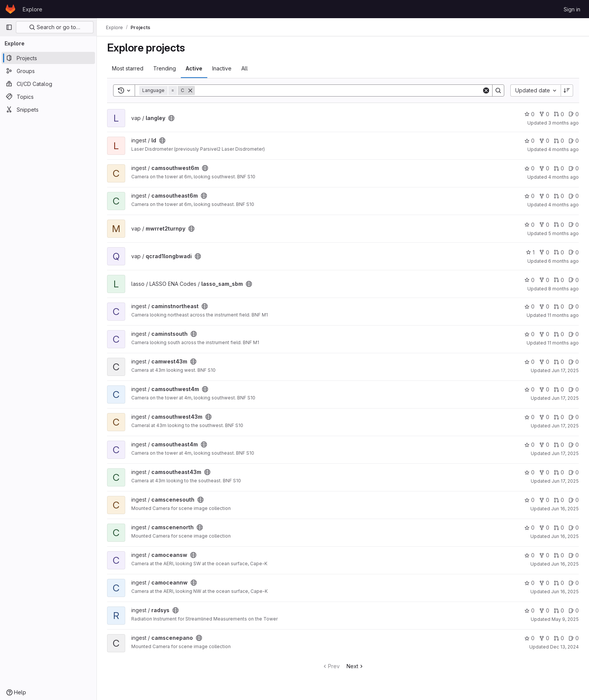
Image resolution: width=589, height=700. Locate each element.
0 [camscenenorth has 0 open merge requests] (559, 528)
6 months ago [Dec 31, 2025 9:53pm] (563, 261)
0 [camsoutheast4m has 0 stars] (529, 445)
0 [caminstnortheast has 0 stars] (529, 306)
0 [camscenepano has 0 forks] (544, 638)
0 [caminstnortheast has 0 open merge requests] (559, 306)
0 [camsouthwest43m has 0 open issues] (574, 417)
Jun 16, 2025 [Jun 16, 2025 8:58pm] (565, 536)
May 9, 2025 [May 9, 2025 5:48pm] (565, 619)
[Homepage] (10, 9)
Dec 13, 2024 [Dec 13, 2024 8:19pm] (564, 647)
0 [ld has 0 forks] (544, 141)
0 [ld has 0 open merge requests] (559, 141)
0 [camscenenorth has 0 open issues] (574, 528)
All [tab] (245, 68)
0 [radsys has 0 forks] (544, 610)
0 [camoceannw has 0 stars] (529, 583)
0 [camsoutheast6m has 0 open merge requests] (559, 196)
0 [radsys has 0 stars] (529, 610)
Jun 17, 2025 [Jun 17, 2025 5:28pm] (565, 481)
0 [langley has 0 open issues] (574, 114)
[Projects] (48, 58)
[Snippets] (48, 109)
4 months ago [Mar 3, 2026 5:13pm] (563, 177)
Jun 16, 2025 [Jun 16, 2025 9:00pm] (565, 509)
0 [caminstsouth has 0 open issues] (574, 334)
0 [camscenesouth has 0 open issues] (574, 500)
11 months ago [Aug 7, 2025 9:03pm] (563, 343)
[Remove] (190, 90)
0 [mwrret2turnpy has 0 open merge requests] (559, 225)
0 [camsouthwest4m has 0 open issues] (574, 389)
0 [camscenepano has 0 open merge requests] (559, 638)
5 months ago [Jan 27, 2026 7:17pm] (563, 233)
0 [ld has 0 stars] (529, 141)
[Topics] (48, 97)
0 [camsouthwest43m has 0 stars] (529, 417)
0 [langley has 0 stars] (529, 114)
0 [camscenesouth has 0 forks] (544, 500)
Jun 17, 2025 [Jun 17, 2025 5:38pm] (565, 370)
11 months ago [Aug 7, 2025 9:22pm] (563, 315)
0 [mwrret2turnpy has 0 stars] (529, 225)
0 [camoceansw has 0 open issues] (574, 555)
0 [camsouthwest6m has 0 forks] (544, 168)
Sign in (572, 9)
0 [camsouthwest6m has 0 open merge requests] (559, 168)
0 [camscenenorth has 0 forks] (544, 528)
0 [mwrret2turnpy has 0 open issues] (574, 225)
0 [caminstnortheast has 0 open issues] (574, 306)
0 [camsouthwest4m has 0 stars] (529, 389)
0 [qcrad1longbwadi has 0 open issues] (574, 252)
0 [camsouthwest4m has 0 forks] (544, 389)
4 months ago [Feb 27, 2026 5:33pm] (563, 205)
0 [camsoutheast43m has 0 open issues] (574, 472)
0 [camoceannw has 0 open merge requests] (559, 583)
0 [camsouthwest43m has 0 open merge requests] (559, 417)
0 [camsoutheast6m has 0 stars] (529, 196)
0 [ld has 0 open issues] (574, 141)
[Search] (338, 90)
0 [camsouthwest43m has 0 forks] (544, 417)
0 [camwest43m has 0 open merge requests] (559, 362)
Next (355, 666)
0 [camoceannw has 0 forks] (544, 583)
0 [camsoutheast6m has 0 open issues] (574, 196)
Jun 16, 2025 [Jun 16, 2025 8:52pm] (565, 564)
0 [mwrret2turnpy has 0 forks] (544, 225)
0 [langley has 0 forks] (544, 114)
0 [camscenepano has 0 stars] (529, 638)
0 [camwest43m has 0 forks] (544, 362)
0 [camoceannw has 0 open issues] (574, 583)
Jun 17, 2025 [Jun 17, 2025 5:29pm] (565, 453)
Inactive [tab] (222, 68)
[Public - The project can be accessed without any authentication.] (171, 118)
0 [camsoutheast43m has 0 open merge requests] (559, 472)
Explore (33, 9)
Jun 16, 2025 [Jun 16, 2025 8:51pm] (565, 592)
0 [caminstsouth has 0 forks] (544, 334)
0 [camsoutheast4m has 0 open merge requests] (559, 445)
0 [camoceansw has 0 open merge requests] (559, 555)
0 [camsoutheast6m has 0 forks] (544, 196)
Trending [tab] (165, 68)
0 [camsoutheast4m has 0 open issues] (574, 445)
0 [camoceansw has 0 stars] (529, 555)
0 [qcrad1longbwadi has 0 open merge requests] (559, 252)
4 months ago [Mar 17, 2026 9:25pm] (563, 149)
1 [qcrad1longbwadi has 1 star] (530, 252)
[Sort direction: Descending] (567, 90)
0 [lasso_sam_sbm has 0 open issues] (574, 280)
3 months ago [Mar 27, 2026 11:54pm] (563, 123)
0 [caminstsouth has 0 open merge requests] (559, 334)
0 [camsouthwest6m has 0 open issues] (574, 168)
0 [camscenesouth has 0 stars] (529, 500)
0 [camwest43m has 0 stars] (529, 362)
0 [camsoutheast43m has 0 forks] (544, 472)
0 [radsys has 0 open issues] (574, 610)
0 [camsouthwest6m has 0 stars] (529, 168)
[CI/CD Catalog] (48, 84)
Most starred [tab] (128, 68)
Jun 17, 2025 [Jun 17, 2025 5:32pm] (565, 426)
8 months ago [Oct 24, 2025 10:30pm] (563, 289)
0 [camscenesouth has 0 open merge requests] (559, 500)
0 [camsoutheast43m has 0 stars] (529, 472)
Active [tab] (194, 68)
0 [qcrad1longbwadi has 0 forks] (544, 252)
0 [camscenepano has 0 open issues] (574, 638)
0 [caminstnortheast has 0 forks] (544, 306)
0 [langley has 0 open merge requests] (559, 114)
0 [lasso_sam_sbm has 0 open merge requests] (559, 280)
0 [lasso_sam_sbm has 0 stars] (529, 280)
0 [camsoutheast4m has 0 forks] (544, 445)
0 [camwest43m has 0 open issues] (574, 362)
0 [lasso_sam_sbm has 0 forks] (544, 280)
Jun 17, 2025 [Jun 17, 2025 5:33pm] (565, 398)
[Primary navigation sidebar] (9, 27)
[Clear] (486, 90)
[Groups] (48, 71)
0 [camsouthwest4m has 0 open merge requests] (559, 389)
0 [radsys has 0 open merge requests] (559, 610)
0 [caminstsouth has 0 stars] (529, 334)
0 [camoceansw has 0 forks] (544, 555)
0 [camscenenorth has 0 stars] (529, 528)
